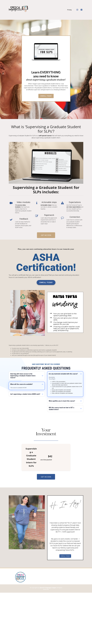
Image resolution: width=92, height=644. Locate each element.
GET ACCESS (46, 235)
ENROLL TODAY (46, 96)
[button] (43, 376)
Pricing (69, 10)
